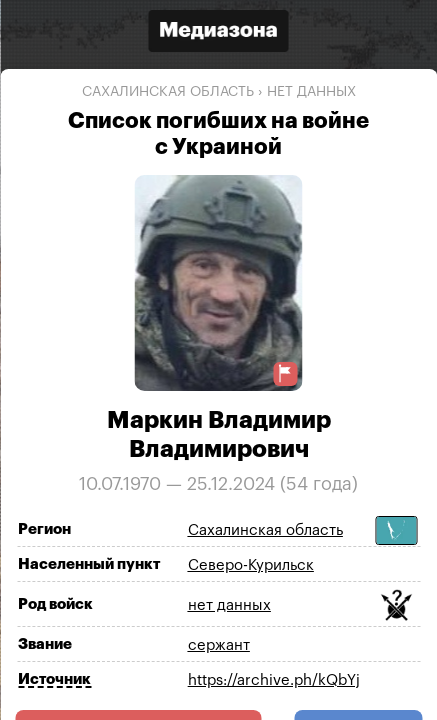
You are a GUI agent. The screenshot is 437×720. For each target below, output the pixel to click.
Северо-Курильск (251, 565)
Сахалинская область (168, 92)
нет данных (311, 92)
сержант (219, 645)
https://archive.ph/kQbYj (274, 680)
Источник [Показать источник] (54, 679)
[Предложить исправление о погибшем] (286, 373)
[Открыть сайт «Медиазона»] (219, 33)
